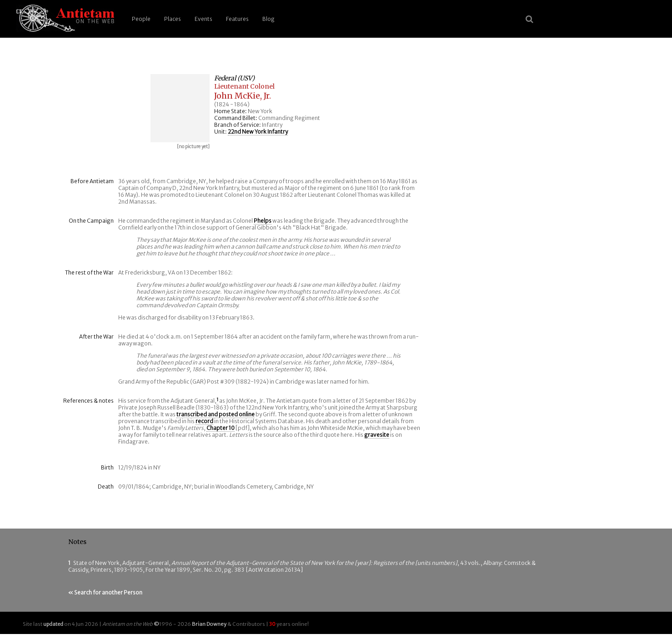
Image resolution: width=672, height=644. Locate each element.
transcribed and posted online (216, 414)
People (141, 19)
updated (53, 624)
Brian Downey (209, 624)
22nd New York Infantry (258, 132)
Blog (268, 19)
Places (173, 19)
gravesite (377, 435)
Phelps (263, 221)
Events (203, 19)
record (204, 421)
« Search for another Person (105, 592)
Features (237, 19)
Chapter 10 (221, 428)
